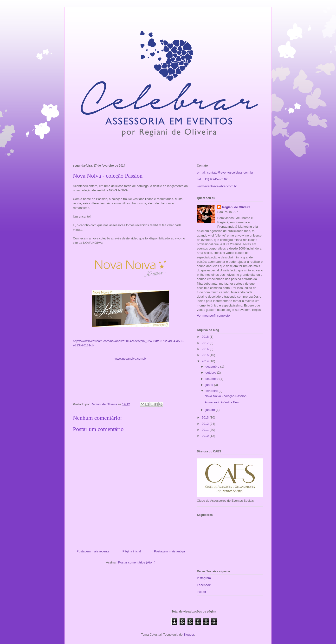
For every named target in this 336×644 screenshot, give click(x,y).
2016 (206, 349)
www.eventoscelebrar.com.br (217, 186)
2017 (206, 343)
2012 (206, 424)
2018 (206, 337)
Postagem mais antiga (169, 551)
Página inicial (132, 551)
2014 (206, 361)
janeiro (211, 410)
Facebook (204, 585)
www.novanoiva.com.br (131, 359)
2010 (206, 436)
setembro (213, 379)
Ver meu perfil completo (213, 316)
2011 (206, 430)
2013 (206, 417)
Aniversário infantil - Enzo (222, 402)
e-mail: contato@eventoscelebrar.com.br (225, 172)
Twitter (201, 592)
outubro (211, 372)
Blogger (189, 635)
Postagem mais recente (93, 551)
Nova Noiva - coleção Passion (225, 396)
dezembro (213, 366)
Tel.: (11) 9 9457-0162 (212, 179)
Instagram (204, 578)
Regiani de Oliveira (236, 207)
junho (210, 385)
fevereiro (212, 391)
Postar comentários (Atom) (137, 562)
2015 (206, 355)
